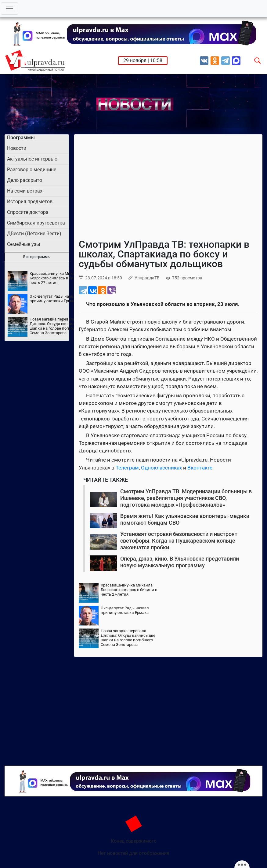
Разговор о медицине (32, 170)
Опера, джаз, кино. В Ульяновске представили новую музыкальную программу (180, 562)
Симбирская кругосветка (36, 223)
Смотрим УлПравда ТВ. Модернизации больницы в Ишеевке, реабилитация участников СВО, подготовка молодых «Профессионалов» (186, 498)
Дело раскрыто (25, 180)
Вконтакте (200, 468)
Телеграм (127, 468)
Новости (17, 148)
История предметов (30, 202)
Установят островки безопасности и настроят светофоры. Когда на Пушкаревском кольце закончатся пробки (179, 540)
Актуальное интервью (32, 159)
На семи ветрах (25, 191)
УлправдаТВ (147, 278)
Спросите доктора (28, 212)
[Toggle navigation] (9, 9)
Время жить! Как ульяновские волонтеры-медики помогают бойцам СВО (185, 519)
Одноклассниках (161, 468)
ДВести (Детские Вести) (34, 234)
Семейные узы (23, 244)
